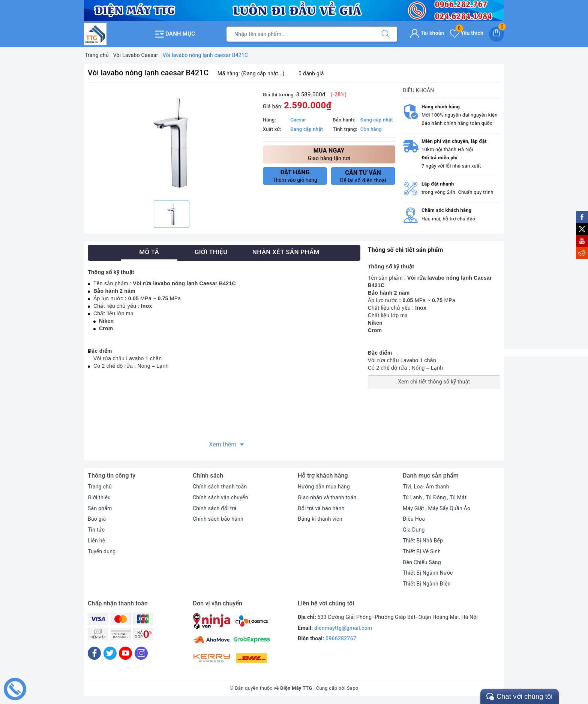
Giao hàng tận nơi (329, 154)
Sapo (353, 688)
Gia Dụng (414, 530)
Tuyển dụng (102, 551)
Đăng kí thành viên (320, 519)
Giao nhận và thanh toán (327, 497)
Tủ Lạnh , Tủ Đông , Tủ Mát (435, 497)
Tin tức (96, 530)
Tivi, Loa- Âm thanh (426, 487)
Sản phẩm (100, 508)
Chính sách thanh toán (220, 487)
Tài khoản (427, 33)
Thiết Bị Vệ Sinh (422, 551)
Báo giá (97, 519)
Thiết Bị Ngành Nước (428, 573)
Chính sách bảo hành (218, 519)
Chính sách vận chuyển (220, 497)
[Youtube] (125, 653)
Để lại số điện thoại (363, 176)
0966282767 (341, 638)
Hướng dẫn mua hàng (324, 487)
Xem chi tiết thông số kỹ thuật (434, 382)
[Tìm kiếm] (385, 34)
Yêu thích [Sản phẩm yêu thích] (467, 33)
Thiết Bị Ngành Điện (427, 584)
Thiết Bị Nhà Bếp (423, 541)
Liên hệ (96, 541)
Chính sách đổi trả (215, 508)
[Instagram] (141, 653)
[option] (172, 142)
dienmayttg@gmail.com (343, 628)
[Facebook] (94, 653)
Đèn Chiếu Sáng (422, 562)
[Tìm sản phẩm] (300, 34)
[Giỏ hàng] (496, 34)
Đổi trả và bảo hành (321, 508)
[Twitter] (110, 653)
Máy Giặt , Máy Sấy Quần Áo (436, 508)
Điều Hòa (414, 519)
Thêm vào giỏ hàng (295, 176)
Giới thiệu (99, 497)
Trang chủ (100, 487)
